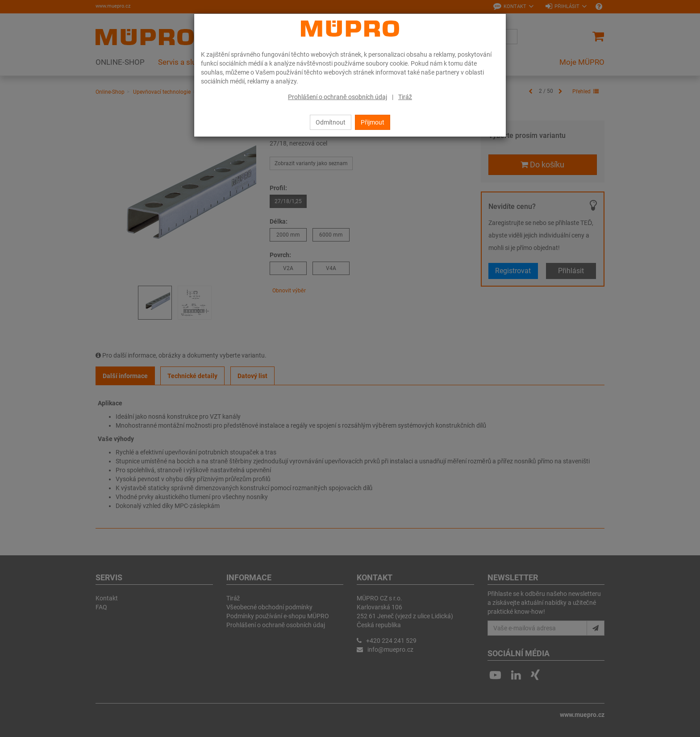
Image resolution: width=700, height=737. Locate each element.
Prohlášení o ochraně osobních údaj (337, 97)
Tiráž (405, 97)
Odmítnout (331, 122)
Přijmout (373, 122)
